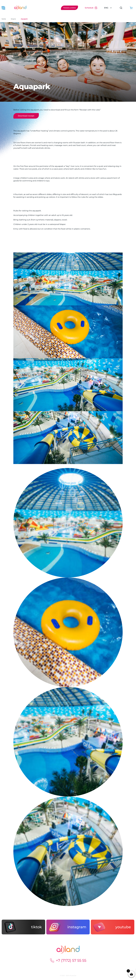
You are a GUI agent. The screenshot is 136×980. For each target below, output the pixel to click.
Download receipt (26, 116)
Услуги (13, 19)
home (4, 19)
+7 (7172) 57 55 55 (68, 960)
